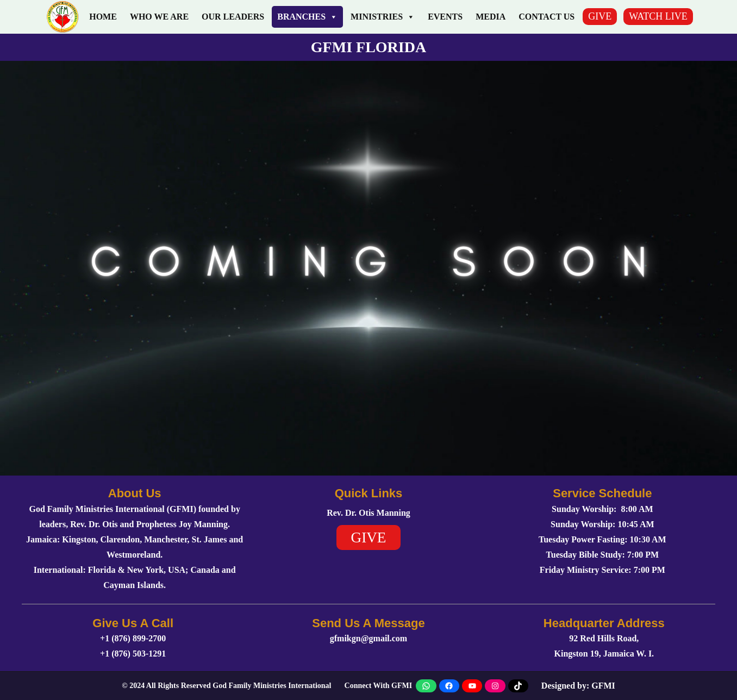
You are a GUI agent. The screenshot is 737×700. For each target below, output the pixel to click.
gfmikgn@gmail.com (368, 638)
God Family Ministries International (272, 686)
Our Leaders (233, 17)
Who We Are (159, 17)
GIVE (600, 16)
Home (103, 17)
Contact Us (546, 17)
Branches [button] (307, 17)
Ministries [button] (383, 17)
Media (491, 17)
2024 (137, 686)
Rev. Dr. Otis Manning (368, 513)
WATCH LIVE (658, 16)
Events (445, 17)
